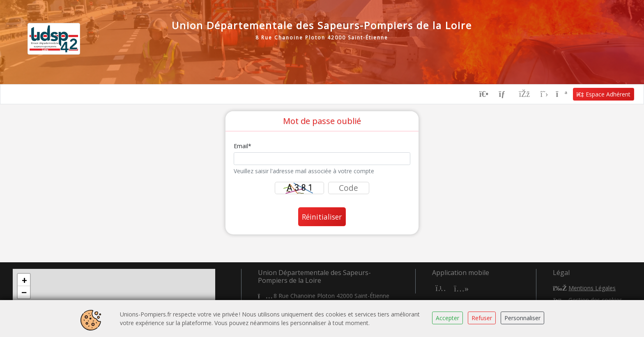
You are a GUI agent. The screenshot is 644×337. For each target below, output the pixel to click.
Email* (243, 146)
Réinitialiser (322, 217)
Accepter (447, 318)
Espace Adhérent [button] (604, 94)
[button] (24, 280)
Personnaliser (522, 318)
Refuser (482, 318)
